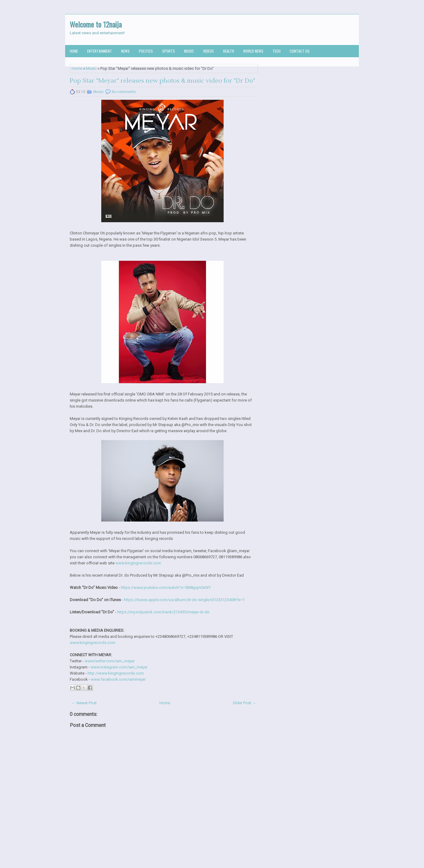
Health (229, 51)
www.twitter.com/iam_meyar (110, 661)
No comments (124, 92)
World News (253, 51)
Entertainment (100, 51)
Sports (169, 51)
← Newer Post (84, 703)
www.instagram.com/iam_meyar (119, 667)
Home (74, 51)
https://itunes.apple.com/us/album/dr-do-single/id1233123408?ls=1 (184, 600)
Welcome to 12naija (96, 24)
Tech (277, 51)
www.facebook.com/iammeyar (118, 679)
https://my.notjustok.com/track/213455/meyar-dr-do (163, 612)
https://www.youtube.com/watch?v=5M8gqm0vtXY (166, 587)
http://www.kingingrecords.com (116, 673)
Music (189, 51)
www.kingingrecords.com (138, 563)
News (125, 51)
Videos (208, 51)
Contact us (300, 51)
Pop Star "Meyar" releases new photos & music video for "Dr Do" (162, 81)
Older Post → (244, 703)
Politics (146, 51)
